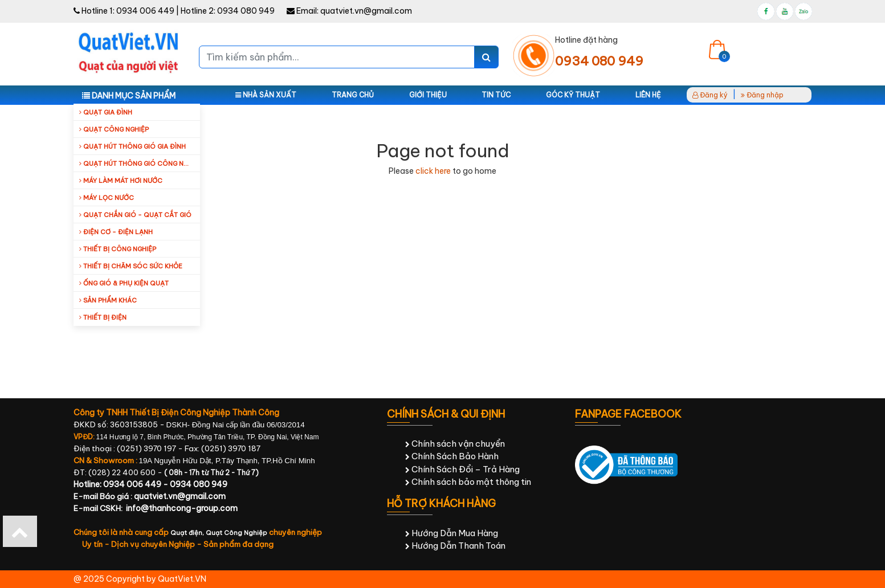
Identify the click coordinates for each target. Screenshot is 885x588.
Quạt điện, (188, 533)
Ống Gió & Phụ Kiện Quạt (124, 283)
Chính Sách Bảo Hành (452, 456)
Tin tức (496, 95)
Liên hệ (648, 95)
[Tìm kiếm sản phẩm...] (337, 57)
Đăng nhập (762, 95)
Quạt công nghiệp (114, 129)
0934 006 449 (145, 11)
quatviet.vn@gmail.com (366, 11)
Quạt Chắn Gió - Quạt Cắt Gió (135, 215)
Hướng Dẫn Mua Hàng (452, 533)
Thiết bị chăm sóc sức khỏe (131, 266)
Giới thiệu (428, 95)
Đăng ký (710, 95)
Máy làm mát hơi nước (121, 181)
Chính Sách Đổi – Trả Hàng (462, 469)
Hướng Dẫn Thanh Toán (455, 546)
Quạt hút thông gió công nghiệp (140, 164)
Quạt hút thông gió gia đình (132, 146)
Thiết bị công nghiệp (118, 249)
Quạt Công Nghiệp (236, 533)
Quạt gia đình (106, 112)
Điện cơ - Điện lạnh (116, 232)
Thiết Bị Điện (103, 317)
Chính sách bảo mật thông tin (468, 482)
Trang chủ (353, 95)
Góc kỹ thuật (573, 95)
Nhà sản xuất (266, 95)
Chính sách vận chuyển (455, 444)
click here (433, 171)
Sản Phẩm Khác (108, 300)
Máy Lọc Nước (107, 198)
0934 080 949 (246, 11)
